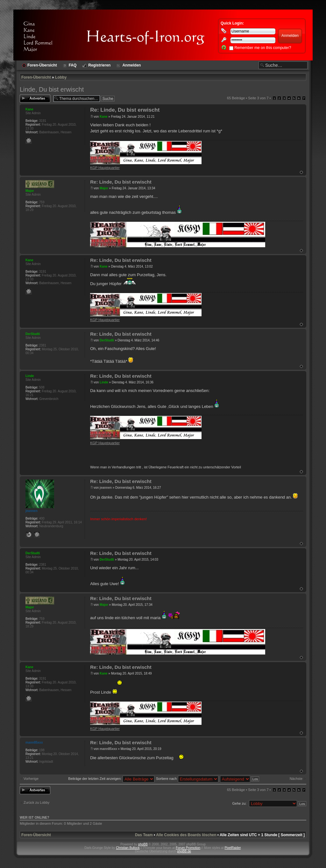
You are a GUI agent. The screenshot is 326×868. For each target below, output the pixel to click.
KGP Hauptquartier (105, 168)
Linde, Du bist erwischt (52, 89)
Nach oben (301, 172)
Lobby (61, 77)
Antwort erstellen (35, 98)
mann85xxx (108, 749)
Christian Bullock (128, 848)
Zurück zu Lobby (36, 802)
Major (104, 188)
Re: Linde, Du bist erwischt (125, 110)
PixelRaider (233, 848)
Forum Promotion (188, 848)
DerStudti (107, 340)
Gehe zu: (239, 803)
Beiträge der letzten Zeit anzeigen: (111, 779)
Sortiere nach (187, 779)
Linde (104, 382)
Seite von (258, 98)
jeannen (106, 488)
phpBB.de (184, 851)
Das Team (144, 835)
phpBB (143, 844)
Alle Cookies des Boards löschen (186, 835)
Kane (103, 117)
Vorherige (31, 779)
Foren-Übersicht (36, 77)
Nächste (296, 779)
